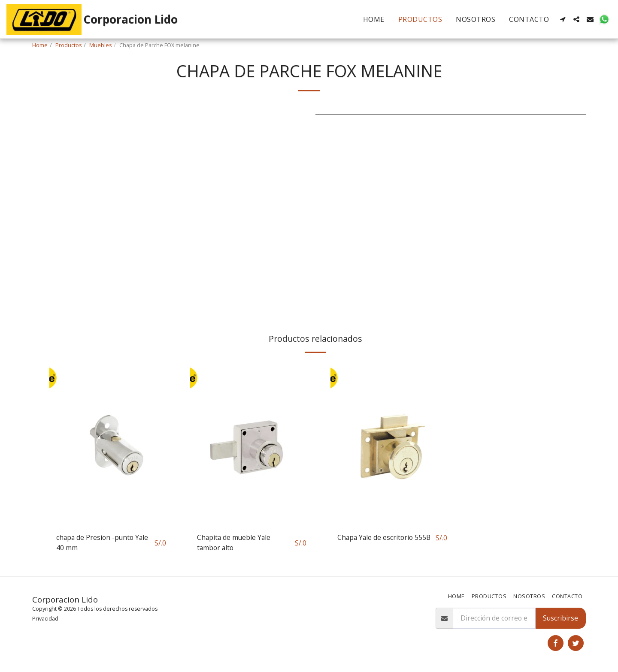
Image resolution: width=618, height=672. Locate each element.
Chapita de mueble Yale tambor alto (234, 542)
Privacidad (45, 619)
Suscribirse (560, 618)
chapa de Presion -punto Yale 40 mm (102, 542)
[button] (563, 19)
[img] (111, 444)
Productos (68, 45)
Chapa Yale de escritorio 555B (384, 537)
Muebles (100, 45)
